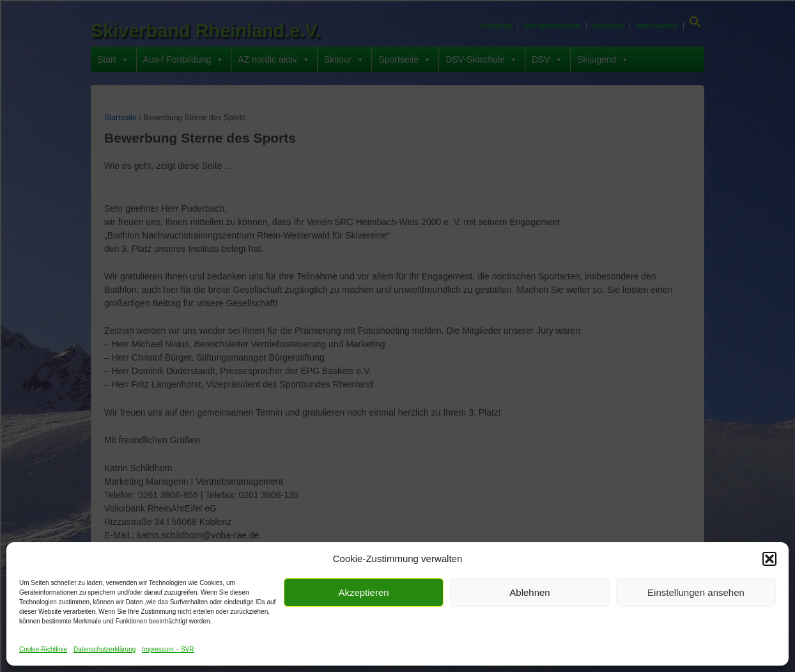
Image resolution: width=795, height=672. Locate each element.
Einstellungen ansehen (696, 592)
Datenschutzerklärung (104, 649)
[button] (769, 559)
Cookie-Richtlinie (43, 649)
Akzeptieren (363, 592)
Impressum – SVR (168, 649)
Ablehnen (529, 592)
